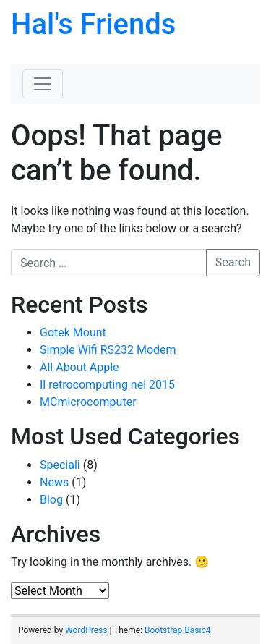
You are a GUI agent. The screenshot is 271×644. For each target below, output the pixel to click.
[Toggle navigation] (43, 84)
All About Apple (79, 367)
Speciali (60, 465)
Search (233, 262)
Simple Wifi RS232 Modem (108, 350)
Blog (51, 500)
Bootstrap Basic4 (177, 630)
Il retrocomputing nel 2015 (107, 385)
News (54, 482)
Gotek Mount (73, 332)
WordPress (86, 630)
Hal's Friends (93, 24)
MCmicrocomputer (88, 402)
